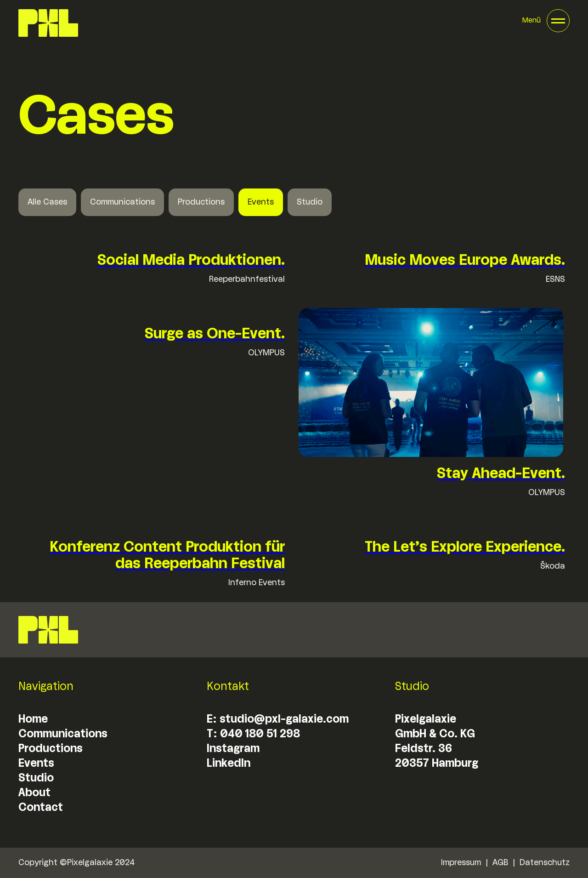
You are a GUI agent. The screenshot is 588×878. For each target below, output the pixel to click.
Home (33, 720)
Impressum (461, 863)
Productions (201, 202)
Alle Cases (47, 202)
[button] (546, 21)
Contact (41, 808)
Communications (122, 202)
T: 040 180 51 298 (253, 734)
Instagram (233, 749)
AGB (500, 863)
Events (261, 202)
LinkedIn (229, 764)
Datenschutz (545, 863)
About (34, 793)
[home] (48, 23)
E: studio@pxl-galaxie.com (278, 720)
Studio (310, 202)
